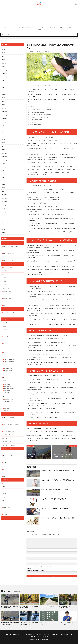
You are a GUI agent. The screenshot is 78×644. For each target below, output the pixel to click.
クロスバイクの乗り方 (8, 250)
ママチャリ (5, 309)
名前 (28, 550)
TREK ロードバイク (8, 410)
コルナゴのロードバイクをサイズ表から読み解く (54, 499)
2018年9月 (4, 164)
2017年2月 (4, 229)
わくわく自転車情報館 (43, 639)
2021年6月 (4, 49)
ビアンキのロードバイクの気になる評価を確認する (55, 508)
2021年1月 (4, 67)
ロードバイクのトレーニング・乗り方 (11, 424)
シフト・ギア (6, 490)
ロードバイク (40, 27)
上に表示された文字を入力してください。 (35, 570)
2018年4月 (4, 181)
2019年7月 (4, 129)
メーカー (54, 27)
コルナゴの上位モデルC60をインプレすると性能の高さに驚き (68, 607)
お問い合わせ (38, 29)
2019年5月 (4, 136)
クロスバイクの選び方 (8, 257)
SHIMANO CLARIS (8, 386)
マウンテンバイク (7, 274)
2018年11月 (4, 157)
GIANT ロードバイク (9, 349)
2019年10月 (4, 119)
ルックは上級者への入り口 (34, 124)
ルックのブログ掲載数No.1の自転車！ (37, 112)
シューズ (5, 462)
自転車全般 (60, 27)
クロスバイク (17, 27)
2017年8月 (4, 209)
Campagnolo (5, 330)
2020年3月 (4, 101)
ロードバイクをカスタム (8, 442)
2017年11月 (4, 198)
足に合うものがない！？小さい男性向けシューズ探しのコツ (57, 489)
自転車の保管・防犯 (7, 291)
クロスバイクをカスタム (8, 260)
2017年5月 (4, 219)
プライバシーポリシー (68, 27)
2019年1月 (4, 150)
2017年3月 (4, 226)
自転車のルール (6, 288)
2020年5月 (4, 94)
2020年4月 (4, 98)
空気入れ (5, 476)
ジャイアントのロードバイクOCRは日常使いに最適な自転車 (10, 607)
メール (28, 556)
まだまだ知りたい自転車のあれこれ (29, 27)
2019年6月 (4, 132)
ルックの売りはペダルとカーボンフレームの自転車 (39, 110)
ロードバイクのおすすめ (8, 421)
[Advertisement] (39, 16)
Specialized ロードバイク (9, 401)
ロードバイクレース (7, 438)
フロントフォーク (7, 507)
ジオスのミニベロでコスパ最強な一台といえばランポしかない (49, 607)
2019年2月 (4, 146)
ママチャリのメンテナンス (8, 312)
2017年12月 (4, 195)
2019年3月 (4, 143)
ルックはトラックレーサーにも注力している (38, 122)
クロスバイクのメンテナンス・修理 (10, 246)
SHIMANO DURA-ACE (9, 388)
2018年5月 (4, 177)
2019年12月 (4, 112)
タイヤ (4, 494)
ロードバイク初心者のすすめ (9, 445)
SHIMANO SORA (8, 390)
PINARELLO (5, 374)
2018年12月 (4, 153)
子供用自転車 (6, 281)
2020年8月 (4, 84)
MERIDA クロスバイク (9, 368)
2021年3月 (4, 60)
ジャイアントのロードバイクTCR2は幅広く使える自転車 (29, 607)
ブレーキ (5, 504)
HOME (3, 38)
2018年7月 (4, 170)
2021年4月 (4, 56)
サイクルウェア (6, 452)
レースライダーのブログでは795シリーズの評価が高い (40, 115)
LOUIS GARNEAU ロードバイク (11, 361)
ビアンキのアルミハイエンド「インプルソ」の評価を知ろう (49, 623)
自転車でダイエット (7, 285)
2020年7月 (4, 87)
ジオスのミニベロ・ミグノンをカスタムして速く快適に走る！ (10, 623)
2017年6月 (4, 215)
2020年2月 (4, 105)
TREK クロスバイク (8, 408)
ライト (4, 473)
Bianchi (4, 326)
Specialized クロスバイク (9, 399)
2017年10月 (4, 202)
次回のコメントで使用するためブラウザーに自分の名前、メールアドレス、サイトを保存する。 (48, 567)
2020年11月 (4, 74)
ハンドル (5, 500)
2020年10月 (4, 77)
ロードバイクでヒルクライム (9, 417)
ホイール (5, 514)
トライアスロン (6, 271)
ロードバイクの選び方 (8, 435)
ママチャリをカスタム (8, 316)
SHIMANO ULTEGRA (9, 392)
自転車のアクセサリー (9, 27)
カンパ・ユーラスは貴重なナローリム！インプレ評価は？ (68, 623)
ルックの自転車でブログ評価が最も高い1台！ (38, 117)
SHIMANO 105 (7, 384)
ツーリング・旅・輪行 (8, 267)
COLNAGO (5, 336)
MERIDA (5, 365)
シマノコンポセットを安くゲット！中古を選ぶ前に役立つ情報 (58, 518)
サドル (4, 487)
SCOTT (4, 377)
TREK (4, 405)
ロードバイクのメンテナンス (9, 428)
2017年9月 (4, 205)
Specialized (5, 396)
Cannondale (5, 333)
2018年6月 (4, 174)
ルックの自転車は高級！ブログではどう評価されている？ (22, 38)
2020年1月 (4, 108)
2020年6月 (4, 91)
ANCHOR (5, 323)
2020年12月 (4, 70)
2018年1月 (4, 191)
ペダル (4, 511)
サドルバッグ (6, 459)
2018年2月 (4, 188)
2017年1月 (4, 233)
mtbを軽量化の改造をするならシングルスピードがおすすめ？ (57, 470)
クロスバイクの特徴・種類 (8, 253)
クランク (5, 483)
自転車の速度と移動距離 (8, 302)
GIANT (4, 343)
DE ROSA (5, 340)
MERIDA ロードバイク (9, 370)
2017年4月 (4, 222)
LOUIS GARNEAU (7, 356)
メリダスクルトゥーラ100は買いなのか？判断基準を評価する (57, 480)
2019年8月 (4, 125)
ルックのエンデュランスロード (35, 119)
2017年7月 (4, 212)
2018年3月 (4, 184)
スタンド (5, 466)
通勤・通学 (5, 305)
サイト (28, 561)
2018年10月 (4, 160)
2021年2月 (4, 63)
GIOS (4, 352)
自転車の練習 (6, 295)
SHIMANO (5, 381)
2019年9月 (4, 122)
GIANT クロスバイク (9, 347)
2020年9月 (4, 80)
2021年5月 (4, 53)
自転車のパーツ (48, 27)
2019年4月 (4, 139)
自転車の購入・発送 (7, 298)
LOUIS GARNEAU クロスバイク (11, 359)
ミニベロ (5, 278)
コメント (28, 537)
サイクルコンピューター (8, 455)
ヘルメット (5, 469)
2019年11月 (4, 115)
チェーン (5, 497)
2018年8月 (4, 167)
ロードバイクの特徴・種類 (8, 431)
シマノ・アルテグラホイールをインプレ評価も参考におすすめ (29, 623)
